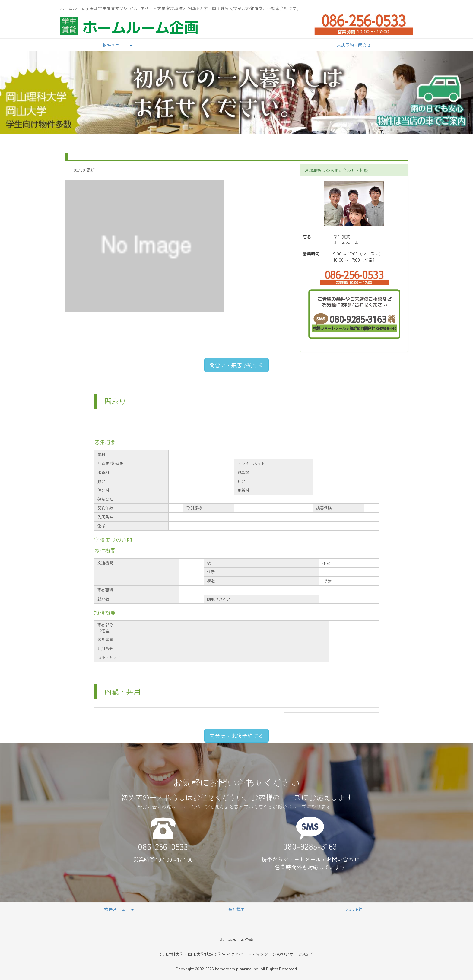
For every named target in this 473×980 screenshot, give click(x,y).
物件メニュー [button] (117, 45)
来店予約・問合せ (354, 45)
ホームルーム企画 (141, 27)
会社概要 (237, 909)
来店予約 (354, 909)
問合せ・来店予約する (237, 365)
